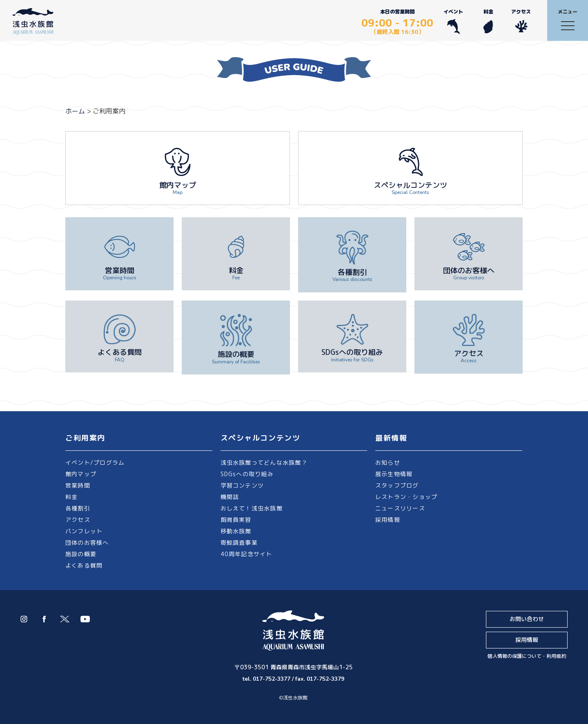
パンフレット (84, 531)
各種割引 (78, 508)
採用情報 (388, 520)
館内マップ (81, 474)
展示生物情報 (394, 474)
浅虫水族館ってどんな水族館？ (264, 462)
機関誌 (230, 497)
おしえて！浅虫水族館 (252, 508)
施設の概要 (81, 554)
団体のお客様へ (87, 542)
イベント (453, 21)
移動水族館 (236, 531)
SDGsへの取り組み (247, 474)
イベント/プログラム (95, 462)
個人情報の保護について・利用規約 (527, 656)
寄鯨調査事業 (239, 542)
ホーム (75, 111)
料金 (488, 21)
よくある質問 (84, 565)
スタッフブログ (397, 485)
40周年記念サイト (246, 554)
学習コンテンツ (242, 485)
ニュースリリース (400, 508)
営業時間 (78, 485)
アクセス (521, 21)
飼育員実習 (236, 520)
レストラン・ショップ (406, 497)
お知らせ (388, 462)
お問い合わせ (527, 619)
